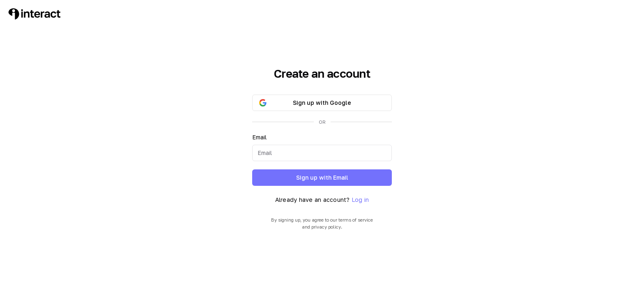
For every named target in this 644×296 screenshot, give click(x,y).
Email (259, 137)
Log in (360, 200)
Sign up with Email (322, 177)
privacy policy (326, 227)
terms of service (356, 220)
